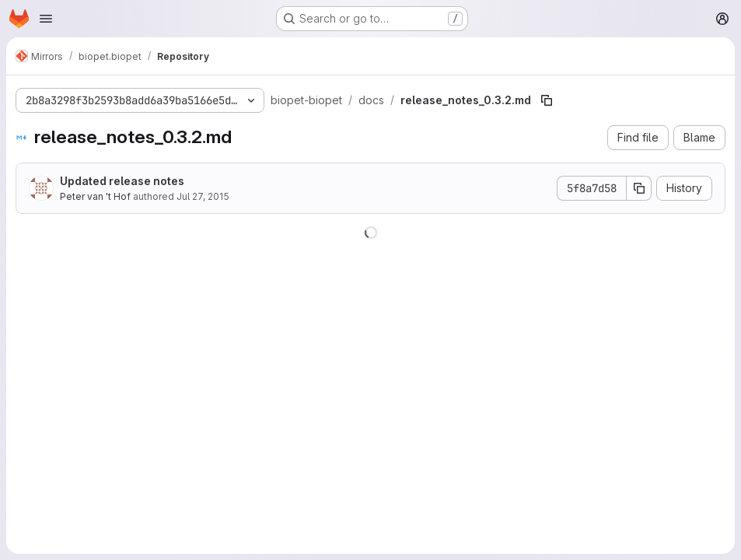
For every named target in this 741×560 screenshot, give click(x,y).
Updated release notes (122, 181)
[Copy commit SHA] (639, 188)
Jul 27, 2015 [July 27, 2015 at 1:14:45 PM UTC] (203, 196)
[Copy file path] (547, 100)
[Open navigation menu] (46, 19)
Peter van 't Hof (95, 196)
